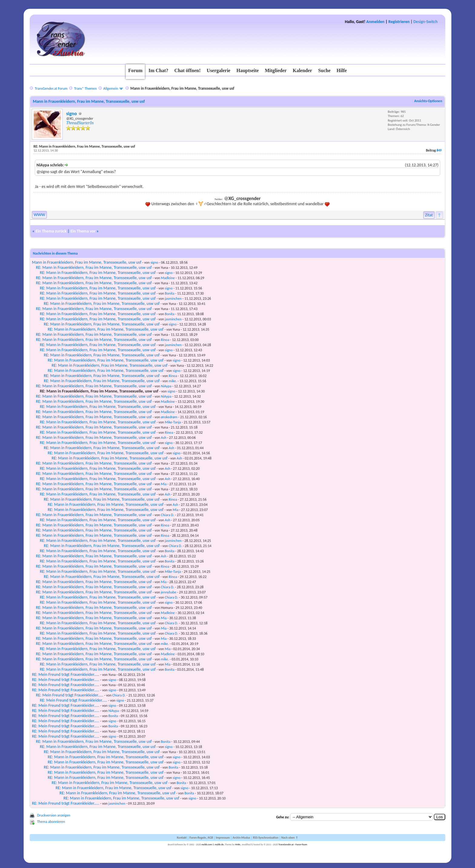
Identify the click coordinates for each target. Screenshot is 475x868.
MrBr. (238, 844)
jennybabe (169, 592)
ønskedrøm (169, 417)
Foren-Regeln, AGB (201, 838)
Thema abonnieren (51, 822)
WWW (39, 215)
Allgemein (111, 88)
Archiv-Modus (241, 838)
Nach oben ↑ (290, 838)
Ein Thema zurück (51, 231)
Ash (164, 438)
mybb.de (219, 844)
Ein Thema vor (83, 231)
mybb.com (207, 844)
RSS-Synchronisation (266, 838)
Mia (164, 484)
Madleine (168, 278)
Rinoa (165, 340)
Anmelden (375, 22)
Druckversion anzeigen (54, 815)
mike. (173, 381)
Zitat (429, 215)
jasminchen (173, 299)
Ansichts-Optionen (428, 101)
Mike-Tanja (173, 422)
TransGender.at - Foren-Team (293, 844)
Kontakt (182, 838)
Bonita (170, 293)
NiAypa (166, 386)
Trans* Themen (85, 88)
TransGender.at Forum (51, 88)
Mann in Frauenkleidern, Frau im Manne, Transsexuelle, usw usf (86, 262)
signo (71, 114)
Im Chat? (158, 70)
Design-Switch (426, 22)
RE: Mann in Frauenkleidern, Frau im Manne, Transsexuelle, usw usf (94, 267)
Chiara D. (168, 515)
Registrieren (399, 22)
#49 (439, 150)
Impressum (223, 838)
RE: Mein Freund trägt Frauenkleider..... (65, 674)
